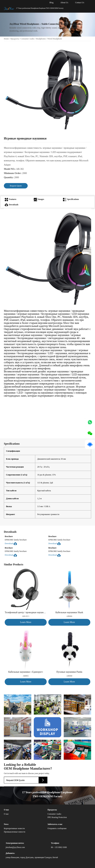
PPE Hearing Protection (57, 817)
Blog (51, 3)
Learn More (26, 622)
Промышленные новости (15, 832)
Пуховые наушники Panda (69, 672)
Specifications (71, 199)
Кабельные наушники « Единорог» (26, 672)
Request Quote (16, 186)
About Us (64, 3)
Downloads (11, 205)
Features (10, 199)
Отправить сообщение (57, 828)
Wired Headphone (55, 39)
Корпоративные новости (14, 828)
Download (11, 543)
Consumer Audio (27, 39)
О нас (6, 814)
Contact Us (80, 3)
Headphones (41, 39)
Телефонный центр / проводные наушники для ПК (26, 612)
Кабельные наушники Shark (69, 612)
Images (39, 199)
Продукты (15, 39)
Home (6, 39)
